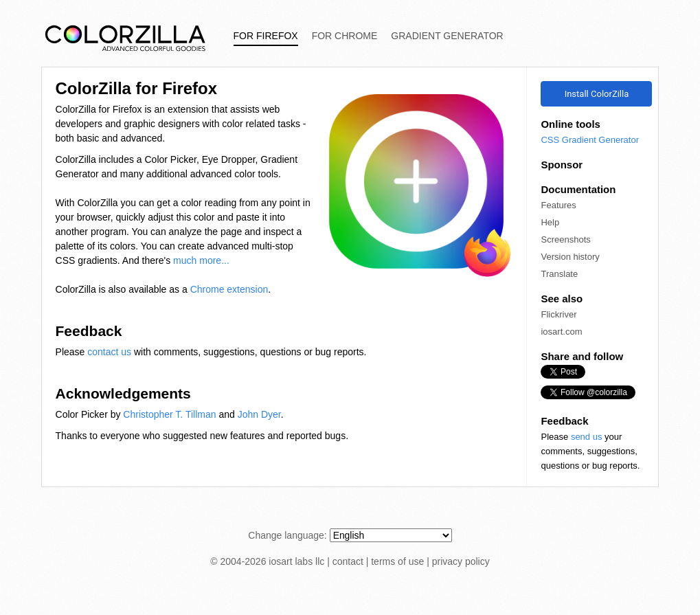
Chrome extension (229, 289)
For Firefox (266, 36)
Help (550, 222)
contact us (109, 352)
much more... (201, 260)
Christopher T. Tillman (169, 414)
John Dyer (259, 414)
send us (587, 437)
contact (348, 561)
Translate (559, 274)
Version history (570, 257)
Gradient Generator (447, 36)
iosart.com (561, 332)
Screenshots (565, 239)
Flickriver (558, 314)
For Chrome (345, 36)
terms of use (397, 561)
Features (558, 205)
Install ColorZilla (597, 94)
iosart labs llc (296, 561)
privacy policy (461, 561)
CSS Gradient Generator (590, 140)
